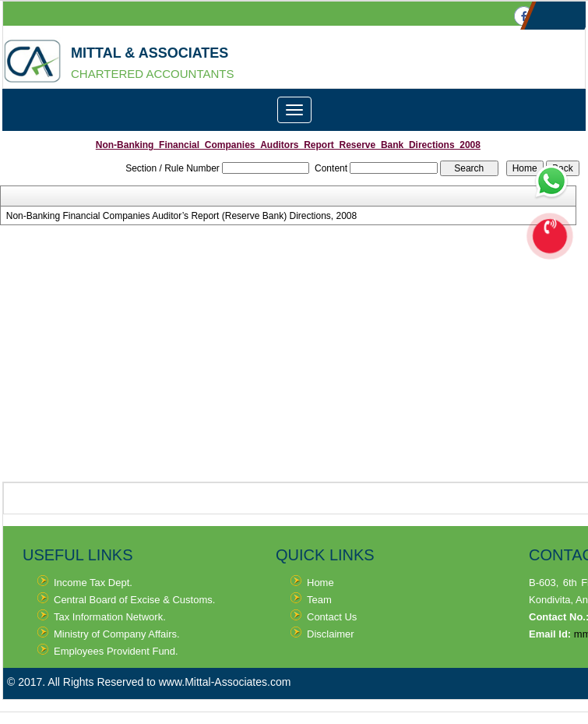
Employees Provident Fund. (116, 651)
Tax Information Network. (110, 617)
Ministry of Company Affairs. (117, 634)
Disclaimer (331, 634)
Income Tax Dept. (93, 583)
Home (320, 583)
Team (319, 600)
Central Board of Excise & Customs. (134, 600)
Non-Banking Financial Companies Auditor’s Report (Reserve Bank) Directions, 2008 (181, 216)
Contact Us (332, 617)
